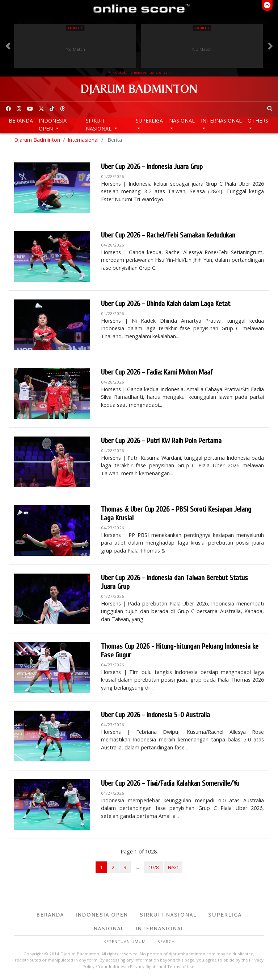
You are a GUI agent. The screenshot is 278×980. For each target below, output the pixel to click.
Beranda (21, 121)
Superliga (149, 121)
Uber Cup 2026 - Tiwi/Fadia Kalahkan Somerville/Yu (170, 785)
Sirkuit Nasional (99, 125)
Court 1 (75, 28)
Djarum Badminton (37, 142)
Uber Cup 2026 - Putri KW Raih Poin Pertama (161, 443)
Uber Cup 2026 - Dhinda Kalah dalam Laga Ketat (166, 306)
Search (166, 944)
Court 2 (202, 28)
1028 (153, 869)
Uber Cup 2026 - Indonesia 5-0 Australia (155, 717)
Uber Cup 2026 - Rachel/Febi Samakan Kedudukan (168, 237)
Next (173, 869)
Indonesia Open (53, 125)
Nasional (182, 121)
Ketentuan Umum (125, 944)
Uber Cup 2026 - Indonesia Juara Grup (152, 169)
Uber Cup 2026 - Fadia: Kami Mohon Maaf (157, 374)
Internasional (221, 121)
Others (258, 121)
